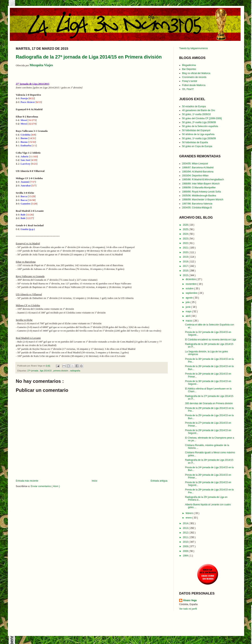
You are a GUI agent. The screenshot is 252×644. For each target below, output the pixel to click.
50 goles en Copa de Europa (197, 146)
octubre (190, 289)
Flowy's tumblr (190, 81)
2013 (186, 528)
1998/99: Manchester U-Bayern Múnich (203, 200)
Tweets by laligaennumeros (193, 48)
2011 (186, 537)
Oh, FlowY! (188, 89)
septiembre (192, 293)
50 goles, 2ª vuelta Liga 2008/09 (199, 122)
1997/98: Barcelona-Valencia (197, 204)
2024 (186, 234)
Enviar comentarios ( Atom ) (45, 486)
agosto (189, 298)
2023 (186, 239)
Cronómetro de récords (194, 77)
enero (189, 518)
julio (188, 302)
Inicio (94, 481)
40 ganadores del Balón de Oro (199, 110)
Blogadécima (189, 65)
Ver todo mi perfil (188, 609)
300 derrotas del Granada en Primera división (209, 403)
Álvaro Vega (190, 600)
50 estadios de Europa (194, 106)
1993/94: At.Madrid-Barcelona (198, 172)
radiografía (75, 371)
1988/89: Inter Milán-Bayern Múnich (201, 184)
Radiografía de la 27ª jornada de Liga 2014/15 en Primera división (89, 57)
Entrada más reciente (27, 481)
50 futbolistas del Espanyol (196, 130)
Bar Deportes (189, 69)
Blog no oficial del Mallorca (196, 73)
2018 (186, 262)
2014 (186, 523)
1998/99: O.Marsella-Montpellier (199, 188)
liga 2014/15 (46, 371)
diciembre (191, 279)
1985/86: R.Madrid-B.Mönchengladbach (203, 180)
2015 (186, 275)
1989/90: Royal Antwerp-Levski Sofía (202, 192)
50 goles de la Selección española (200, 126)
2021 (186, 248)
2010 (186, 542)
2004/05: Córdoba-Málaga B (197, 208)
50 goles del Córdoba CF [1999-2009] (202, 118)
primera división (61, 371)
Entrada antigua (159, 481)
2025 (186, 229)
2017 (186, 266)
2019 (186, 257)
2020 (186, 252)
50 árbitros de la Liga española (198, 134)
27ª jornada (33, 371)
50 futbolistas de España (195, 142)
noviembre (191, 284)
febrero (190, 513)
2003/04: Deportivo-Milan (195, 176)
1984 (186, 556)
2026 (186, 225)
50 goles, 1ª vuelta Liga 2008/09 (199, 138)
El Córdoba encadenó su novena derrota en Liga (211, 340)
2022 (186, 243)
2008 (186, 551)
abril (188, 316)
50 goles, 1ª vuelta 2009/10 (196, 114)
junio (189, 307)
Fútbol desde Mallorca (194, 85)
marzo (189, 321)
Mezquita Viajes (41, 65)
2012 (186, 533)
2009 (186, 546)
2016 (186, 271)
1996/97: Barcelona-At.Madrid (198, 168)
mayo (189, 311)
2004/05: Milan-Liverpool (195, 164)
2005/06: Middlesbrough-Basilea (199, 196)
